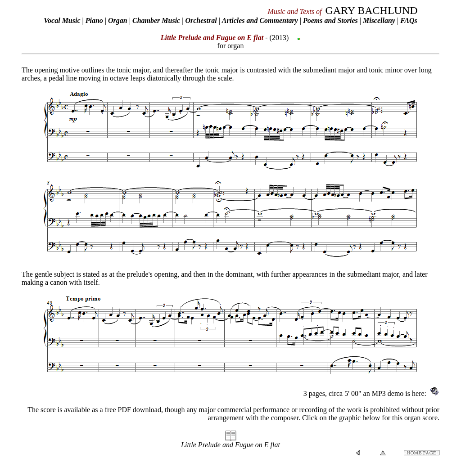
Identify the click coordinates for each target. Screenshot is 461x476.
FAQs (409, 20)
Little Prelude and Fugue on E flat (230, 445)
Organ (118, 20)
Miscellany (379, 20)
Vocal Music (62, 20)
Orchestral (202, 20)
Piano (94, 20)
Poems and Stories (330, 20)
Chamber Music (156, 20)
